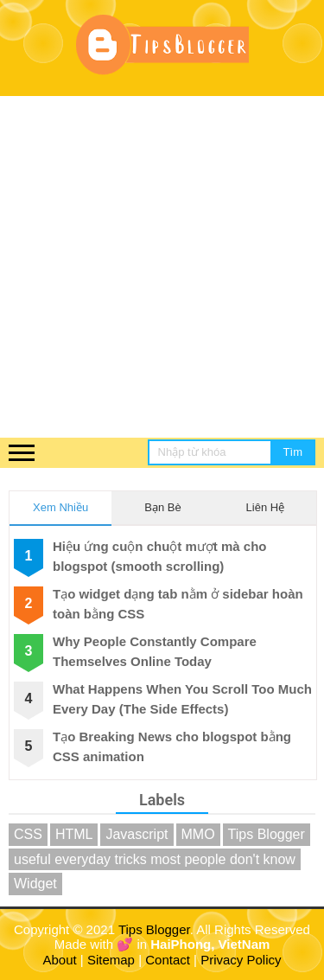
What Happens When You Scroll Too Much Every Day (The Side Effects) (182, 699)
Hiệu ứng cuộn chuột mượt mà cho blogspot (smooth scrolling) (160, 556)
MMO (198, 834)
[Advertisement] (162, 267)
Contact (168, 960)
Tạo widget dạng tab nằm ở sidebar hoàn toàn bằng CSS (178, 604)
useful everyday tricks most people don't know (155, 859)
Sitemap (111, 960)
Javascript (137, 834)
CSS (28, 834)
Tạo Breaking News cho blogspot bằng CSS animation (172, 746)
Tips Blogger (267, 834)
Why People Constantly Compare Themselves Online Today (155, 651)
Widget (35, 884)
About (60, 960)
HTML (74, 834)
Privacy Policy (241, 960)
